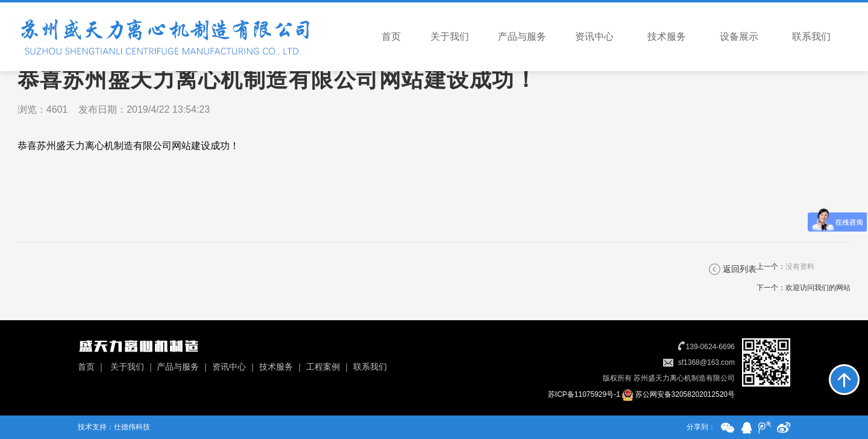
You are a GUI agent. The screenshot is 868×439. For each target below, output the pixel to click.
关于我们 (450, 36)
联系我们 (811, 36)
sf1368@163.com (706, 362)
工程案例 (323, 367)
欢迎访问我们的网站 (818, 288)
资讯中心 (594, 36)
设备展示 (739, 36)
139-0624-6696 (710, 347)
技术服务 (667, 36)
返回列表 (740, 269)
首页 (391, 36)
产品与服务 (522, 36)
